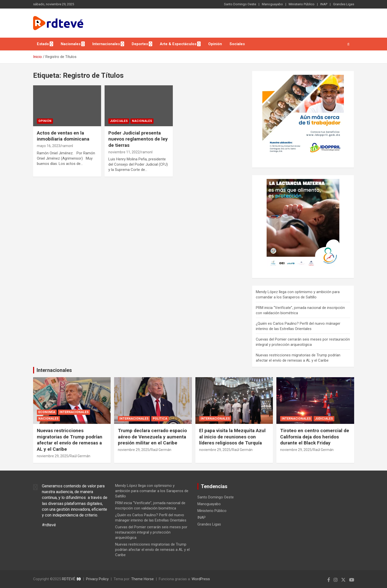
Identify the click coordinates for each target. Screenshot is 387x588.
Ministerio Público (302, 4)
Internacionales (106, 44)
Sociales (237, 44)
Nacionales (71, 44)
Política (160, 419)
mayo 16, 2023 (49, 146)
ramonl (67, 146)
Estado (43, 44)
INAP (324, 4)
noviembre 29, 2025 (53, 456)
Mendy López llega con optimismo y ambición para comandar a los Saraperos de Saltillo (152, 491)
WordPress (201, 579)
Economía (47, 412)
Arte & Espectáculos (178, 44)
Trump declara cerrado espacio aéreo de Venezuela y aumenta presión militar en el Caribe (152, 437)
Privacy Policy (97, 579)
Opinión (215, 44)
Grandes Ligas (344, 4)
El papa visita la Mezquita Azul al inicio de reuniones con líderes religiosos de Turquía (232, 437)
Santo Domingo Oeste (240, 4)
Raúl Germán (80, 456)
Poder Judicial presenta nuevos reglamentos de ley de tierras (138, 139)
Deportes (140, 44)
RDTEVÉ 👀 (71, 579)
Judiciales (119, 121)
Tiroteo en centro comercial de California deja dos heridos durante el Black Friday (315, 437)
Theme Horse (142, 579)
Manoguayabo (272, 4)
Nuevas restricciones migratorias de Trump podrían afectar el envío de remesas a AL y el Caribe (70, 440)
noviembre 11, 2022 (124, 152)
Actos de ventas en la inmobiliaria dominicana (63, 136)
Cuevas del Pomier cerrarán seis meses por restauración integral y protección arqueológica (151, 532)
